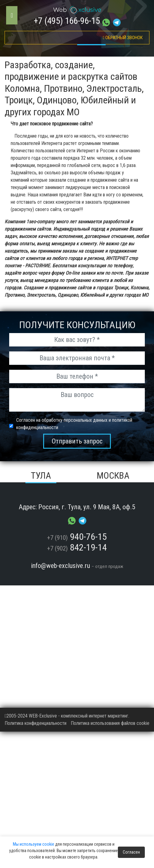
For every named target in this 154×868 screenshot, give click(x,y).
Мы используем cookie (34, 844)
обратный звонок (123, 38)
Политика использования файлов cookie (110, 723)
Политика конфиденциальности (36, 723)
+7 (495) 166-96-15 (67, 21)
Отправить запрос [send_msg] (77, 441)
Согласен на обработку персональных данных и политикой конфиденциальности (74, 424)
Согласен (131, 852)
